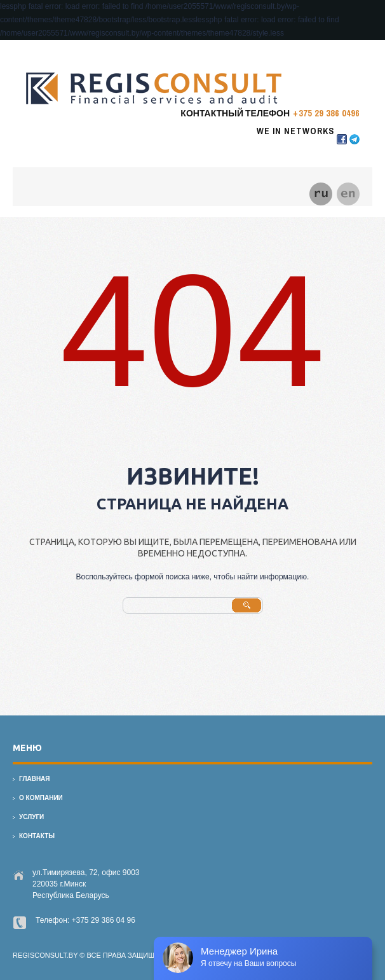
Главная (35, 779)
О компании (41, 798)
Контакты (37, 836)
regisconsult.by (45, 955)
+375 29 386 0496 (326, 113)
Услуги (31, 817)
